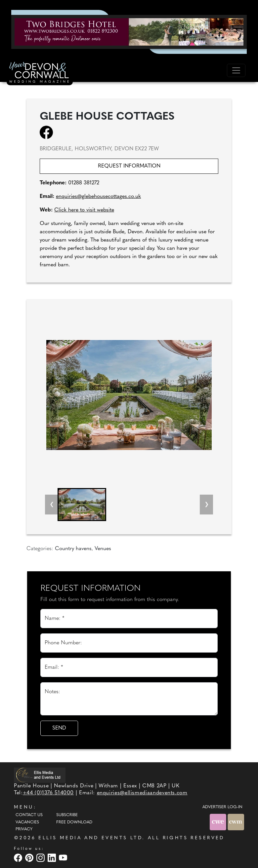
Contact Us (29, 815)
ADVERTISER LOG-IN (222, 807)
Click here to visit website (84, 210)
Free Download (74, 822)
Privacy (24, 829)
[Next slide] (206, 505)
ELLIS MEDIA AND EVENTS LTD (90, 838)
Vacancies (27, 822)
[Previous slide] (52, 505)
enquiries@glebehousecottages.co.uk (98, 197)
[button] (82, 505)
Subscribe (67, 815)
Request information (129, 166)
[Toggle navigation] (236, 70)
